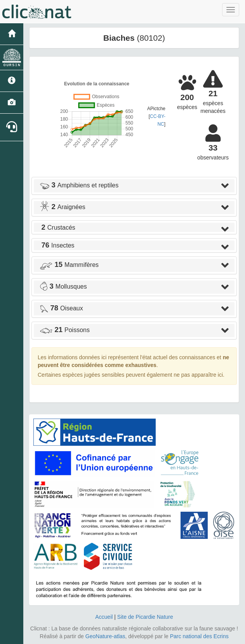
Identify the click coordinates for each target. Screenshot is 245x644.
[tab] (134, 186)
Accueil (104, 617)
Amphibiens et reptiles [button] (79, 185)
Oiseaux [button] (61, 308)
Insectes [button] (57, 245)
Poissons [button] (65, 330)
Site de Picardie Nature (145, 617)
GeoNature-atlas (105, 636)
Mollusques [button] (63, 287)
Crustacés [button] (57, 228)
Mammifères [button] (69, 265)
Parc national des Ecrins (199, 636)
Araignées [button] (63, 207)
